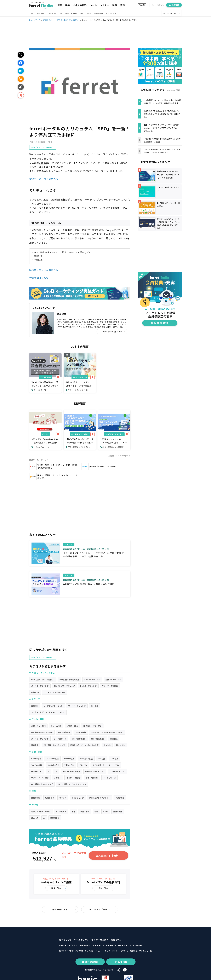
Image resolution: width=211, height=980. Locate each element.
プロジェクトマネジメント (100, 798)
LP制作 (89, 13)
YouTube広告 (53, 765)
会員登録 (174, 5)
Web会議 (114, 739)
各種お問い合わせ (66, 951)
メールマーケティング (40, 686)
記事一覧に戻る (64, 909)
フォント (107, 745)
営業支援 (35, 745)
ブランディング (78, 798)
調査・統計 (118, 811)
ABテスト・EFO (71, 13)
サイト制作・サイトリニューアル (106, 765)
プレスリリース (146, 951)
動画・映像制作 (64, 732)
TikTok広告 (69, 765)
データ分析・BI (45, 377)
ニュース (35, 818)
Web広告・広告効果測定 (69, 680)
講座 (122, 5)
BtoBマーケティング (88, 686)
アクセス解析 (81, 732)
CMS (60, 13)
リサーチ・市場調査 (110, 686)
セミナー (104, 5)
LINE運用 (102, 759)
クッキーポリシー (112, 951)
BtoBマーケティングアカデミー (129, 945)
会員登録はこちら (39, 278)
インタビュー (111, 13)
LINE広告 (115, 759)
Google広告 (36, 759)
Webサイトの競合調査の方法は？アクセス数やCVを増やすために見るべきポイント (45, 384)
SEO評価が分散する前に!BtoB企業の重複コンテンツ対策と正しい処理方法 (113, 441)
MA (82, 13)
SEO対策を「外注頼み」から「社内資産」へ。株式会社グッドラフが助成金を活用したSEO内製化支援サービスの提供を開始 (45, 441)
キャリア (63, 798)
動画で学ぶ (116, 940)
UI (49, 771)
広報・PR (35, 692)
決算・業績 (85, 811)
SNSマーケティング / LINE (77, 390)
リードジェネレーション (53, 706)
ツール (93, 5)
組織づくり (50, 798)
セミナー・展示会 (73, 778)
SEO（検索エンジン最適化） (43, 147)
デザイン (58, 778)
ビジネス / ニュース (40, 447)
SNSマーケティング (80, 377)
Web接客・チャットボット (42, 732)
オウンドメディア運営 (71, 771)
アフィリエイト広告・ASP (55, 692)
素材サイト (120, 745)
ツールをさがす (82, 940)
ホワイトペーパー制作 (40, 778)
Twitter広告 (69, 759)
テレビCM (83, 765)
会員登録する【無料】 (108, 856)
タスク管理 (120, 798)
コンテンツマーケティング (64, 686)
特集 (68, 5)
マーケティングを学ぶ (68, 945)
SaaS (106, 811)
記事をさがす (65, 940)
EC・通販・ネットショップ (54, 745)
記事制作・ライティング (95, 771)
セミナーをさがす (100, 940)
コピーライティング (118, 771)
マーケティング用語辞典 (103, 945)
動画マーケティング (113, 680)
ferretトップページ (102, 909)
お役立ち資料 (80, 5)
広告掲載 (142, 5)
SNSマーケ (41, 13)
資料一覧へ (106, 888)
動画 (115, 5)
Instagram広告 (86, 759)
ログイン (160, 5)
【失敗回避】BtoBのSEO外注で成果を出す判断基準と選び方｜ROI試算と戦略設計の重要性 (80, 441)
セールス (95, 706)
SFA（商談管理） (98, 739)
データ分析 (99, 13)
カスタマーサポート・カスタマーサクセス (48, 712)
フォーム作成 (56, 726)
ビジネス (45, 434)
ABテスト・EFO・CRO (92, 726)
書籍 (73, 811)
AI (44, 818)
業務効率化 (36, 798)
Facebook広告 (53, 759)
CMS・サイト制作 (38, 726)
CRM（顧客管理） (79, 739)
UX (56, 771)
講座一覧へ (59, 888)
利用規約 (79, 951)
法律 (96, 811)
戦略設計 (35, 706)
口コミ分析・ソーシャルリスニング (84, 745)
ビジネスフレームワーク (41, 811)
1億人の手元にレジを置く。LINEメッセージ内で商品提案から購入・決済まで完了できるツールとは (79, 384)
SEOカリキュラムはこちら (44, 179)
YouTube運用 (37, 765)
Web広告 (52, 13)
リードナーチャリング (77, 706)
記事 (60, 5)
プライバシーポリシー (94, 951)
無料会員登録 (90, 962)
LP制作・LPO (72, 726)
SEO (32, 13)
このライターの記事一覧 (112, 332)
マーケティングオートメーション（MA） (107, 732)
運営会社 (125, 951)
